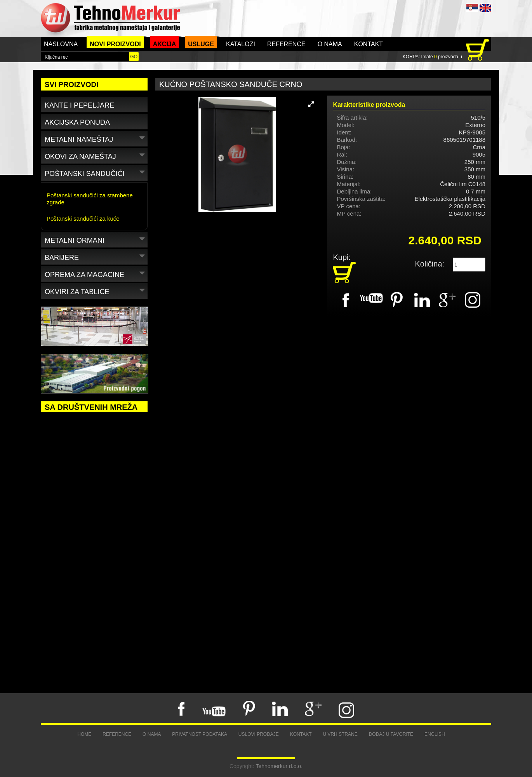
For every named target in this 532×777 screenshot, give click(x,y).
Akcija (165, 44)
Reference (286, 44)
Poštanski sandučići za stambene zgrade (90, 199)
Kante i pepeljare (79, 105)
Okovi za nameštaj (96, 155)
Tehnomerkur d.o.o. (279, 766)
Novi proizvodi (115, 44)
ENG (485, 8)
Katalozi (241, 44)
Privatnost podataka (200, 734)
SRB (472, 8)
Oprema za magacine (96, 273)
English (435, 734)
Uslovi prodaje (259, 734)
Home (84, 734)
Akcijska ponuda (77, 122)
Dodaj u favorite (391, 734)
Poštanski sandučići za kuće (83, 219)
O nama (330, 44)
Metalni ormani (96, 239)
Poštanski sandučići (96, 172)
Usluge (201, 44)
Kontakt (369, 44)
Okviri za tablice (96, 290)
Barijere (96, 256)
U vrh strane (340, 734)
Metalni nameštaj (96, 138)
